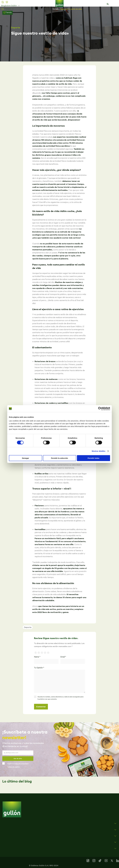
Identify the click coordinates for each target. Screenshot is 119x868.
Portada (56, 9)
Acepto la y (18, 765)
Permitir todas (93, 458)
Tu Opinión (39, 668)
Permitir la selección (59, 458)
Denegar (25, 458)
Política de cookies (14, 767)
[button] (108, 4)
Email (63, 657)
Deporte (16, 28)
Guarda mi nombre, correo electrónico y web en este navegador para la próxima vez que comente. (60, 698)
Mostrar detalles (99, 451)
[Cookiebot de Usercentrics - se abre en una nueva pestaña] (100, 409)
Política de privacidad (21, 764)
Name (37, 657)
